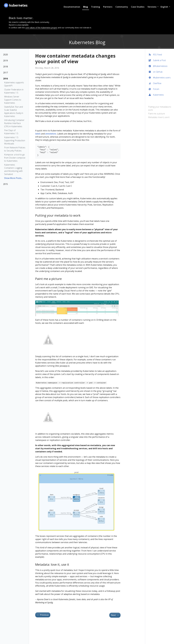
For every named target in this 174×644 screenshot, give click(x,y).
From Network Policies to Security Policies (15, 149)
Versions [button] (152, 7)
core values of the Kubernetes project (41, 28)
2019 (5, 61)
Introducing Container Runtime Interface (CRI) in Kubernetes (14, 123)
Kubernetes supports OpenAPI (14, 84)
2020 (5, 55)
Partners (107, 7)
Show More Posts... (13, 178)
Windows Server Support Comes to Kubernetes (13, 100)
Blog (85, 7)
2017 (5, 73)
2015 (5, 184)
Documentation (71, 7)
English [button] (164, 7)
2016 (5, 79)
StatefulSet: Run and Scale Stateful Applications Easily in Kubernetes (14, 111)
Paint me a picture (157, 114)
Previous (43, 615)
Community (121, 7)
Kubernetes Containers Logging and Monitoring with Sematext (13, 169)
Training (95, 7)
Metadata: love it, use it (159, 117)
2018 (5, 67)
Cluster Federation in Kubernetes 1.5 (14, 91)
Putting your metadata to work (160, 108)
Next (115, 615)
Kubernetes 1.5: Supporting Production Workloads (15, 140)
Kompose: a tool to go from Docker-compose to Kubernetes (15, 158)
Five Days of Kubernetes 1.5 (11, 132)
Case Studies (137, 7)
